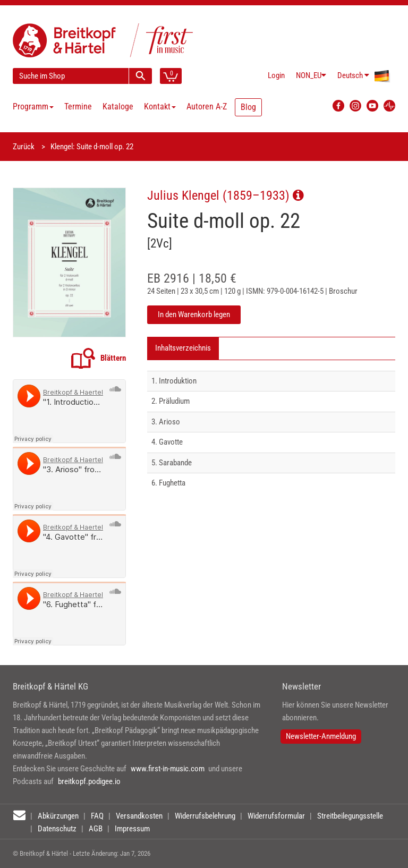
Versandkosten (139, 816)
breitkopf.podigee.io (89, 781)
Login (276, 75)
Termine (78, 107)
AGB (96, 829)
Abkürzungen (58, 816)
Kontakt (160, 107)
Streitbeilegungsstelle (350, 816)
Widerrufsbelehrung (205, 816)
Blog (248, 107)
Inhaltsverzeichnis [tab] (183, 348)
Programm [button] (33, 107)
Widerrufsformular (276, 816)
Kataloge (118, 107)
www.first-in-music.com (168, 769)
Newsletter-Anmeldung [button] (321, 736)
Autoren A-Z (207, 107)
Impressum (132, 829)
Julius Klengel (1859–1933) (226, 195)
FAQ (97, 816)
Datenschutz (57, 829)
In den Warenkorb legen (194, 314)
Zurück (24, 147)
